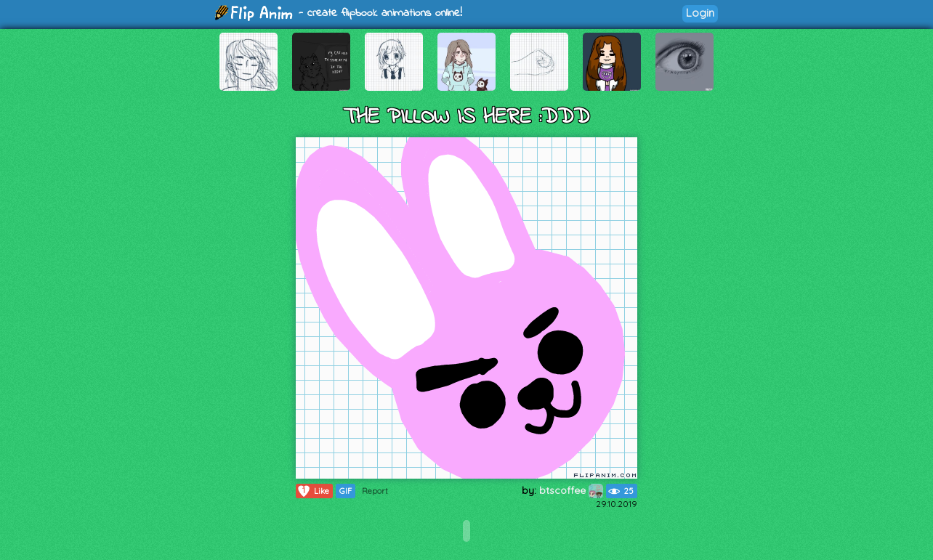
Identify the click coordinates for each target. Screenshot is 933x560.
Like (313, 491)
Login (700, 13)
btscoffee (571, 490)
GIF (346, 491)
